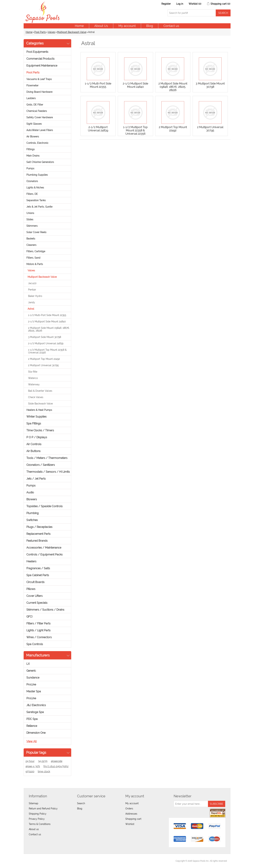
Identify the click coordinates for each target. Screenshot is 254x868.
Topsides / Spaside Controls (44, 506)
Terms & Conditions (40, 824)
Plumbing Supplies (37, 175)
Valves (51, 32)
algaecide (57, 761)
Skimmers (32, 226)
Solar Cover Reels (36, 232)
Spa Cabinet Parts (38, 575)
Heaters (31, 561)
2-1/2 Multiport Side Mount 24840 (47, 322)
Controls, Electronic (37, 143)
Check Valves (36, 397)
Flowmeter (32, 86)
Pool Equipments (37, 52)
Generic (31, 671)
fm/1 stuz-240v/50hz (56, 766)
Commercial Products (40, 59)
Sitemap (34, 803)
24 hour (30, 761)
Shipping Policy (38, 814)
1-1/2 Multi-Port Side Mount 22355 (47, 315)
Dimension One (36, 733)
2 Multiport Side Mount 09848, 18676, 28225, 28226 (49, 329)
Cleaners (31, 245)
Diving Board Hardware (39, 92)
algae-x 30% (33, 766)
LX (28, 664)
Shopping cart (133, 819)
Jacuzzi (32, 283)
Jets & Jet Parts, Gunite (39, 207)
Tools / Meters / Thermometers (47, 458)
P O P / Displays (37, 437)
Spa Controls (35, 644)
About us (34, 829)
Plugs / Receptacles (39, 527)
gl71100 (30, 771)
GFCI (29, 617)
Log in (180, 4)
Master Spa (34, 691)
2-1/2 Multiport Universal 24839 (46, 343)
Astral (31, 309)
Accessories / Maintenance (44, 548)
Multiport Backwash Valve (72, 32)
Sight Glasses (34, 124)
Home (79, 26)
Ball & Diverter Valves (40, 391)
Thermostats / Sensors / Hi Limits (48, 472)
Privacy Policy (37, 819)
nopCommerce (46, 861)
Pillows (31, 589)
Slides (30, 219)
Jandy (32, 302)
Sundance (33, 678)
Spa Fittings (34, 423)
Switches (32, 520)
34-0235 (43, 761)
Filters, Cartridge (36, 251)
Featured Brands (37, 541)
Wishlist (130, 824)
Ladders (31, 98)
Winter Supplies (36, 417)
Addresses (131, 814)
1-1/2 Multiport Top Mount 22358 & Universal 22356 (47, 351)
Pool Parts (40, 32)
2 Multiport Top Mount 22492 (44, 359)
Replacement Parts (38, 534)
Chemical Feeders (37, 111)
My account (127, 26)
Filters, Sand (33, 258)
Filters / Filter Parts (38, 623)
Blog (150, 26)
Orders (129, 809)
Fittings (31, 149)
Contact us (171, 26)
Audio (30, 492)
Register (166, 4)
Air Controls (34, 444)
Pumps (30, 168)
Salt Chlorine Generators (40, 162)
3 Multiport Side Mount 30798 (45, 337)
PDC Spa (32, 719)
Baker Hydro (35, 296)
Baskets (31, 239)
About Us (101, 26)
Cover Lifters (34, 596)
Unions (30, 213)
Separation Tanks (36, 200)
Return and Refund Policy (43, 809)
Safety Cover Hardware (40, 117)
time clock (44, 771)
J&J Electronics (36, 705)
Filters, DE (32, 194)
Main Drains (33, 156)
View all (31, 741)
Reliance (32, 726)
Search (81, 803)
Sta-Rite (33, 372)
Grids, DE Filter (35, 105)
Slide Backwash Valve (40, 404)
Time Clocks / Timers (40, 430)
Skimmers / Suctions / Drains (45, 610)
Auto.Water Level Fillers (40, 130)
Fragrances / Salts (38, 568)
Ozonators (32, 181)
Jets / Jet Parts (36, 479)
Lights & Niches (35, 188)
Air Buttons (33, 451)
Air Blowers (33, 137)
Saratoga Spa (35, 712)
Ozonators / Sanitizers (41, 465)
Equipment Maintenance (42, 66)
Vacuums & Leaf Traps (39, 79)
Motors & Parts (35, 264)
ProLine (31, 684)
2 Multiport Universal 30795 (43, 365)
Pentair (32, 290)
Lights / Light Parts (38, 630)
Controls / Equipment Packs (44, 555)
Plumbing (33, 513)
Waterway (34, 384)
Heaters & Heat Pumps (39, 410)
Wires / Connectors (39, 637)
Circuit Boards (35, 582)
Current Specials (37, 603)
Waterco (33, 378)
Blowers (32, 499)
